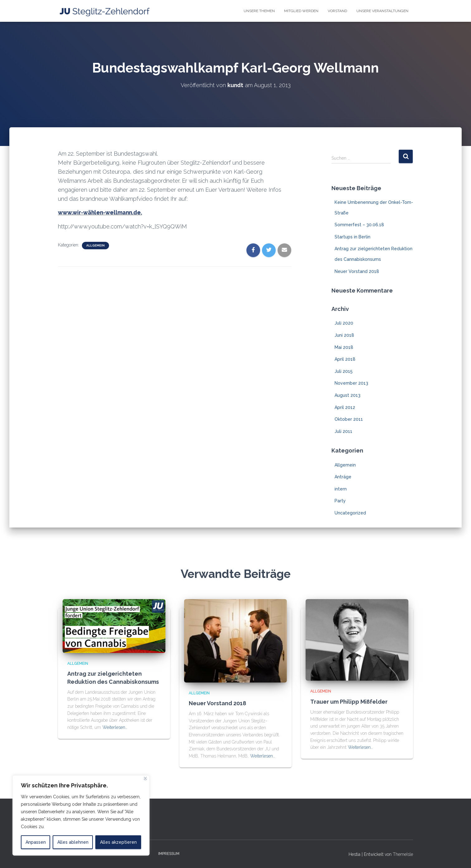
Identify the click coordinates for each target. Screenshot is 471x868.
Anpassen (36, 842)
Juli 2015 (344, 371)
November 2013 (351, 383)
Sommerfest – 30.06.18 (359, 225)
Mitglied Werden (301, 11)
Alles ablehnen (73, 842)
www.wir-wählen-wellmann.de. (101, 212)
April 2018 (345, 359)
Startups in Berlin (352, 237)
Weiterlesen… (115, 727)
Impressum (169, 854)
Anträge (343, 476)
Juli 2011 (343, 431)
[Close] (145, 778)
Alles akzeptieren (118, 842)
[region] (81, 815)
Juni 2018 (344, 335)
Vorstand (337, 11)
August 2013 (347, 395)
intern (341, 489)
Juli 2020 (344, 323)
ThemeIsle (403, 854)
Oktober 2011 (349, 419)
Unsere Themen (259, 11)
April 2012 (345, 407)
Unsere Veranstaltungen (382, 11)
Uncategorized (350, 513)
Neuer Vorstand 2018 (357, 271)
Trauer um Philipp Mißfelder (349, 701)
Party (340, 501)
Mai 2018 (344, 347)
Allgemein (95, 245)
